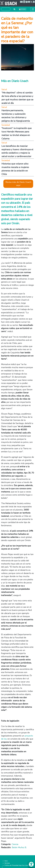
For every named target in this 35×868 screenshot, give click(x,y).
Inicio (6, 861)
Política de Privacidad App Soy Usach (17, 865)
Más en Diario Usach (15, 81)
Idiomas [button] (23, 9)
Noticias (7, 863)
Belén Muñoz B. (19, 847)
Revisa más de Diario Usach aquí (18, 184)
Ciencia (15, 844)
